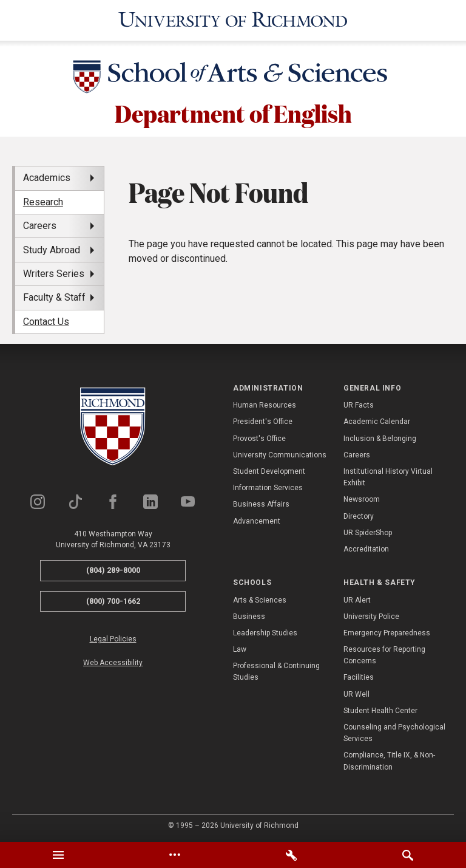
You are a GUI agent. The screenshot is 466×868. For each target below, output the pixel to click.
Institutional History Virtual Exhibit (388, 475)
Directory (359, 514)
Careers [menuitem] (40, 224)
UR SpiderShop (368, 531)
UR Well (356, 692)
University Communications (280, 453)
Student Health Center (380, 709)
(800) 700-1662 (113, 599)
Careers (357, 453)
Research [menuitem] (43, 200)
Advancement (257, 519)
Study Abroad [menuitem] (52, 248)
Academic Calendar (377, 420)
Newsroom (362, 497)
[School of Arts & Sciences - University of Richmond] (233, 77)
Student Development (269, 470)
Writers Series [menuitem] (54, 272)
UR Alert (357, 598)
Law (240, 648)
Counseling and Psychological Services (394, 731)
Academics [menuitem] (47, 176)
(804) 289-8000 (113, 568)
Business (249, 615)
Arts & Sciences (260, 598)
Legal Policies (113, 637)
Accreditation (366, 547)
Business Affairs (261, 502)
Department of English (233, 111)
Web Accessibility (113, 661)
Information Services (268, 486)
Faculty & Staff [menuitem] (54, 296)
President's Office (263, 420)
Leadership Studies (265, 631)
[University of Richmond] (233, 19)
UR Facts (359, 403)
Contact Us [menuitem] (46, 320)
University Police (371, 615)
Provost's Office (259, 436)
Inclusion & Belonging (380, 436)
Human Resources (265, 403)
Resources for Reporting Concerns (384, 653)
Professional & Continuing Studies (276, 670)
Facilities (359, 675)
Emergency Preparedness (387, 631)
